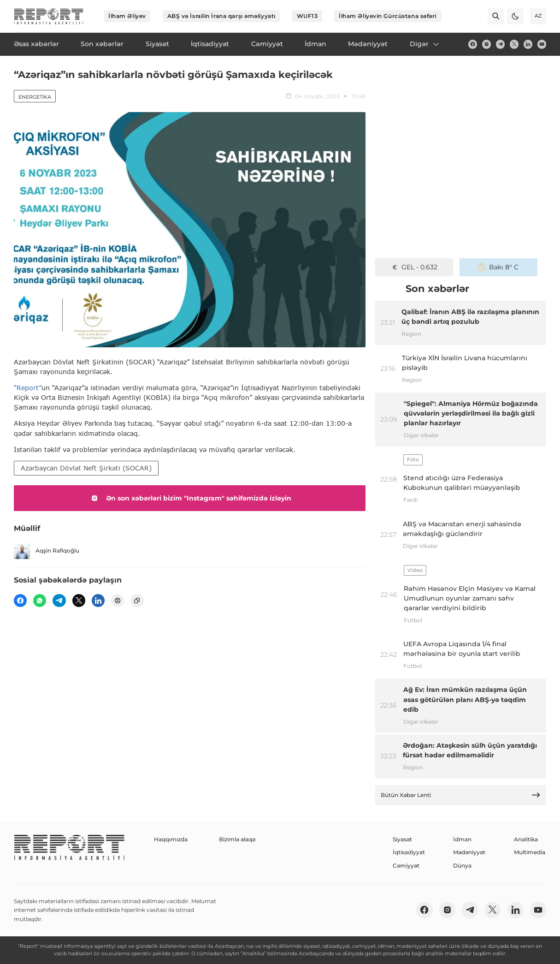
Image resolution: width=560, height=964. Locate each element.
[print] (118, 601)
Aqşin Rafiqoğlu (47, 551)
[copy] (137, 601)
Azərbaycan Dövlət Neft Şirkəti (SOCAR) (86, 468)
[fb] (473, 44)
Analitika (526, 839)
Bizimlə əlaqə (237, 839)
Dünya (462, 866)
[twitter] (514, 44)
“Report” (28, 388)
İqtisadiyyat (409, 852)
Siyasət (402, 839)
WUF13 (307, 16)
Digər (425, 44)
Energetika (35, 97)
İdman (462, 839)
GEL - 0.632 (414, 267)
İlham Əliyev (127, 16)
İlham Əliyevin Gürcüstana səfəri (388, 16)
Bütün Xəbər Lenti (461, 795)
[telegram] (500, 44)
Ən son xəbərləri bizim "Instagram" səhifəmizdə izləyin (190, 498)
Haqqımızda (171, 839)
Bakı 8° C (499, 267)
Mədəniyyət (469, 852)
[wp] (40, 601)
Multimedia (530, 852)
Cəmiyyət (406, 866)
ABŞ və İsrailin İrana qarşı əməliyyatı (221, 16)
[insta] (486, 44)
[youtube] (542, 44)
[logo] (49, 16)
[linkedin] (528, 44)
